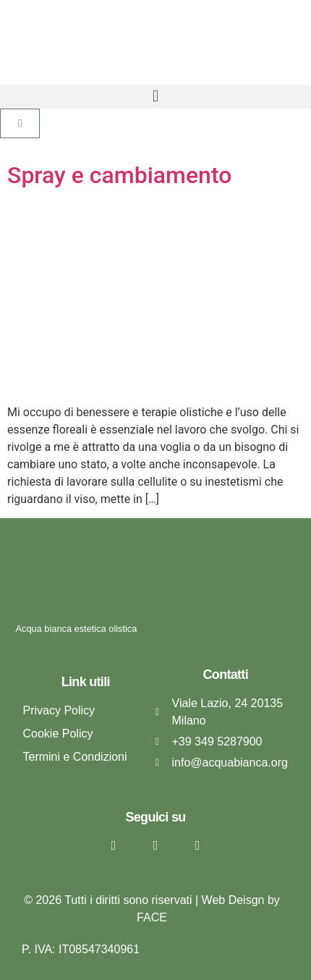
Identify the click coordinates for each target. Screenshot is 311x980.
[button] (155, 97)
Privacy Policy (59, 710)
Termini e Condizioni (75, 757)
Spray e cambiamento (119, 175)
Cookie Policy (58, 734)
